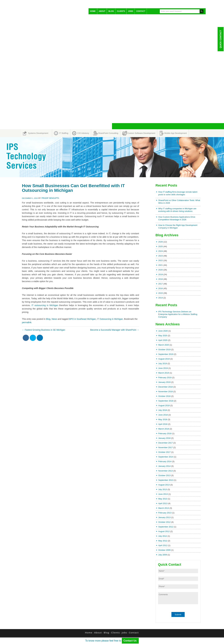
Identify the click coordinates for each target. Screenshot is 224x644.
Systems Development (38, 133)
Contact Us (130, 641)
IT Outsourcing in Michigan (110, 319)
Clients (121, 11)
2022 (161, 260)
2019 (161, 274)
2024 (161, 251)
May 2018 (163, 419)
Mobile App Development (176, 133)
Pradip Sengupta (50, 198)
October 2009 (164, 550)
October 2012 (164, 522)
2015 (161, 293)
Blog (111, 11)
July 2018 (163, 410)
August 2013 (164, 485)
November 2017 (166, 447)
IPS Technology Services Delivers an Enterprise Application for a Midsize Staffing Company (178, 314)
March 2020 (164, 345)
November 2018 (166, 391)
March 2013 (164, 508)
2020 (161, 270)
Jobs (131, 11)
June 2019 (163, 368)
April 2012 (163, 545)
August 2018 (164, 405)
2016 (161, 288)
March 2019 (164, 373)
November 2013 (166, 471)
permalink (27, 322)
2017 (161, 284)
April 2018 (163, 424)
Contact (141, 11)
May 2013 (163, 499)
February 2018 (165, 433)
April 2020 (163, 340)
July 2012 (163, 536)
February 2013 (165, 513)
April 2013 (163, 503)
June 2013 (163, 494)
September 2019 (166, 354)
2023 (161, 256)
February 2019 (165, 377)
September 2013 (166, 480)
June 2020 (163, 331)
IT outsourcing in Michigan (45, 305)
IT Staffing (64, 133)
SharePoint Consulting (108, 133)
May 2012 (163, 541)
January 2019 (164, 382)
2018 (161, 279)
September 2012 (166, 527)
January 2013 (164, 517)
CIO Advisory (83, 133)
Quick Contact (220, 39)
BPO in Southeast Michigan (83, 319)
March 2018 (164, 429)
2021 (161, 265)
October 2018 (164, 396)
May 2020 (163, 336)
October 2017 (164, 452)
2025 (161, 246)
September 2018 (166, 401)
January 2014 (164, 466)
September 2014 (166, 457)
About (102, 11)
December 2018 (166, 387)
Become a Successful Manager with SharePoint (115, 330)
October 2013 (164, 475)
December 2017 (166, 443)
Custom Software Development (141, 133)
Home (93, 11)
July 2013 (163, 489)
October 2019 (164, 350)
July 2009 (163, 555)
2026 (161, 242)
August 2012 (164, 531)
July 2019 (163, 364)
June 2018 (163, 415)
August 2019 (164, 359)
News (54, 319)
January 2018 (164, 438)
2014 (161, 298)
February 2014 (165, 461)
